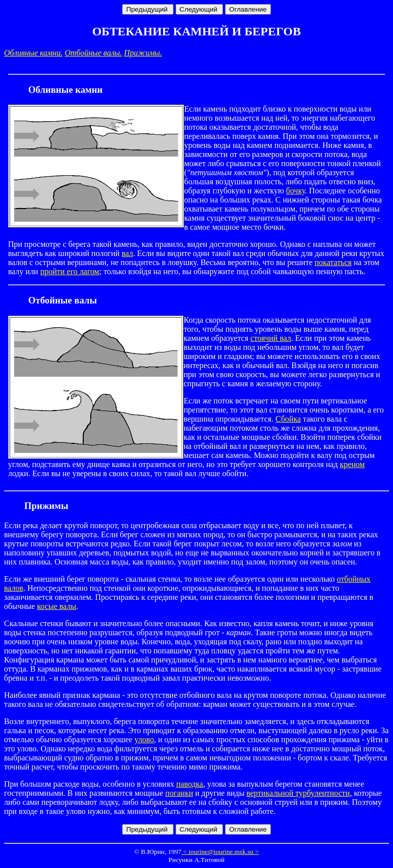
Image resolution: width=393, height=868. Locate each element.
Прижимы (46, 506)
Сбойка (288, 419)
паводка (189, 784)
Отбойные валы (63, 300)
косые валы (57, 606)
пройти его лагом (70, 271)
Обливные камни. (33, 53)
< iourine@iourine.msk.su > (220, 852)
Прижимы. (143, 53)
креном (352, 464)
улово (144, 739)
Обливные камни (65, 90)
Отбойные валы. (93, 53)
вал (127, 253)
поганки (179, 793)
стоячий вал (271, 338)
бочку (296, 191)
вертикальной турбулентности (298, 793)
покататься (333, 262)
